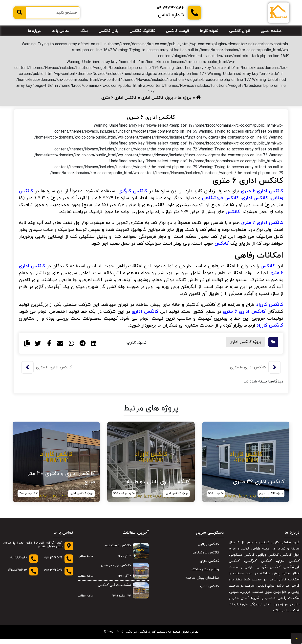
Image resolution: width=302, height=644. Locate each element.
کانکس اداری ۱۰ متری (248, 367)
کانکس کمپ (210, 586)
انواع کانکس (239, 31)
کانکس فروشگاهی (205, 553)
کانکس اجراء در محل (116, 565)
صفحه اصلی (271, 31)
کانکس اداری (145, 311)
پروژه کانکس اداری (245, 342)
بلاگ (84, 31)
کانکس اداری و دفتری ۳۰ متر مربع (61, 478)
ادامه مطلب (84, 556)
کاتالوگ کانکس (142, 31)
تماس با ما (61, 31)
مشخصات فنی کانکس (114, 585)
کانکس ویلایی (208, 544)
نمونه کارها (209, 31)
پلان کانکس (109, 31)
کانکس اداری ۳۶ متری (259, 482)
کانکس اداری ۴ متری (54, 367)
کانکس (233, 212)
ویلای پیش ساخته (205, 569)
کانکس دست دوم (118, 545)
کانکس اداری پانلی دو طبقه (158, 482)
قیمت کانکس (177, 31)
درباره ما (34, 31)
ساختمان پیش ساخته (202, 578)
